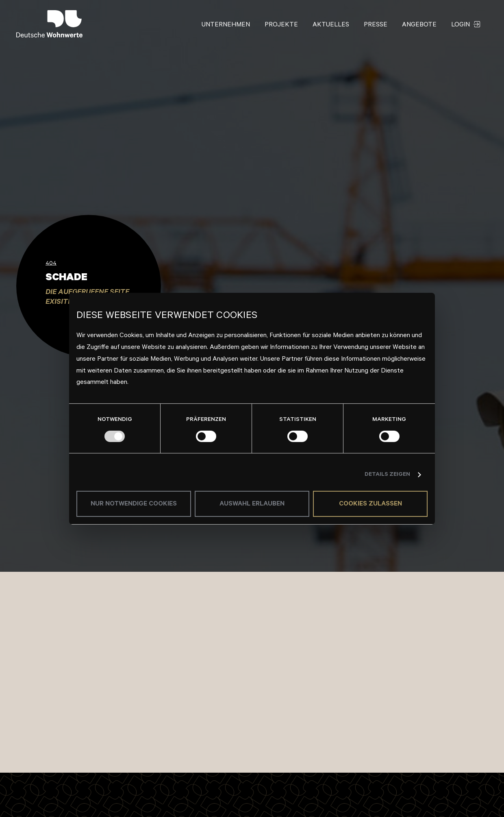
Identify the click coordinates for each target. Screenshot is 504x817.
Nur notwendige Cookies (134, 504)
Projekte (281, 25)
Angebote (419, 25)
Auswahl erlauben (252, 504)
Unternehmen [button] (226, 25)
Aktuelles (331, 25)
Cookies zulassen (370, 504)
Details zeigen (387, 475)
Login (466, 25)
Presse (376, 25)
